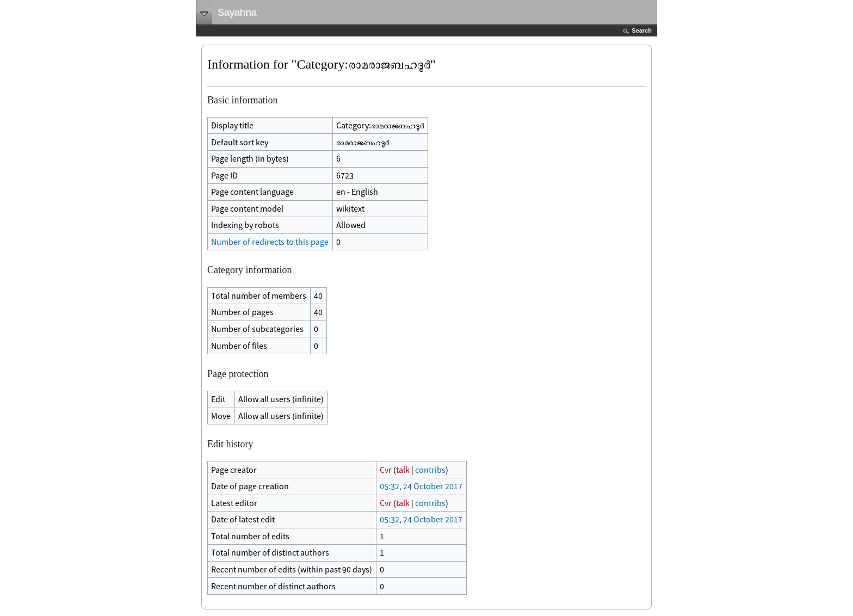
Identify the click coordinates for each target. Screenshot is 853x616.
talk (403, 470)
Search (642, 30)
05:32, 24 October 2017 (421, 486)
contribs (430, 470)
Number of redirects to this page (270, 242)
